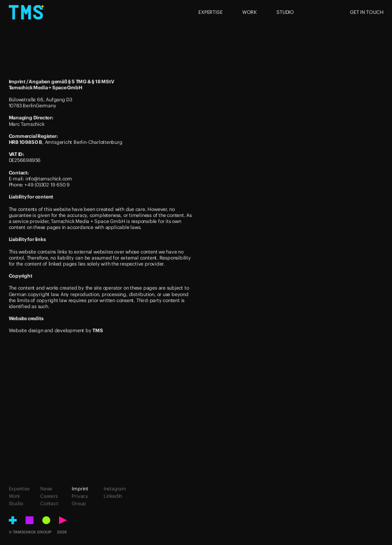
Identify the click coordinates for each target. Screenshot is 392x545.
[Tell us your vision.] (196, 469)
